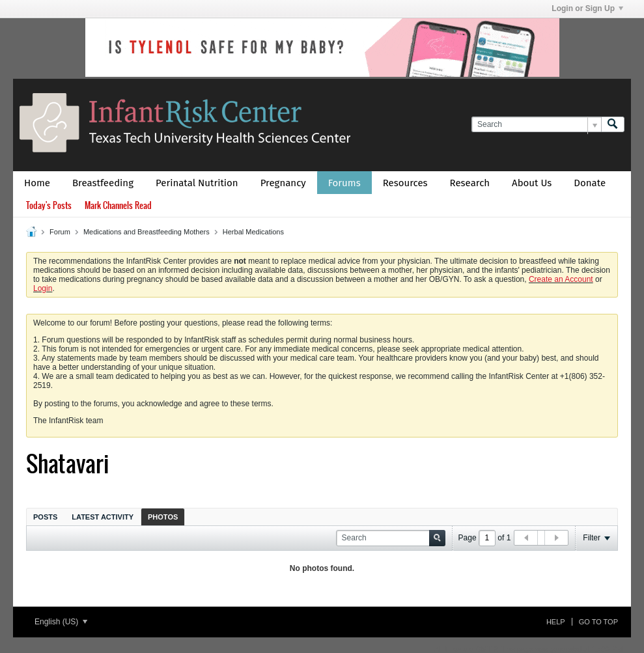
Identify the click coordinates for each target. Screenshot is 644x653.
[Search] (536, 125)
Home (37, 183)
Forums (344, 183)
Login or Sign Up (587, 8)
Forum (60, 232)
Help (556, 622)
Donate (590, 183)
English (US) (61, 622)
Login (43, 288)
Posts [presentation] (45, 517)
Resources (405, 183)
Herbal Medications (253, 232)
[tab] (45, 517)
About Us (532, 183)
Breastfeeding (103, 183)
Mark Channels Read (118, 205)
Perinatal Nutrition (197, 183)
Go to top (598, 622)
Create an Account (561, 279)
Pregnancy (283, 183)
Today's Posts (49, 205)
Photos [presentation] (163, 517)
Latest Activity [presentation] (103, 517)
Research (470, 183)
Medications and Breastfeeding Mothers (147, 232)
